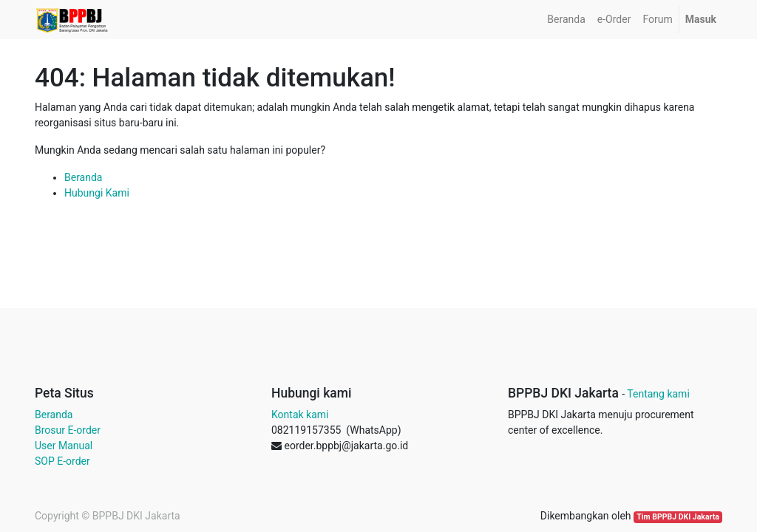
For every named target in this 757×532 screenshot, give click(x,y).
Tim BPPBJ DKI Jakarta (678, 517)
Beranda (83, 177)
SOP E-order (62, 461)
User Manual (64, 446)
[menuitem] (566, 20)
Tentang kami (658, 394)
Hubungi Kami (97, 193)
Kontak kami (300, 415)
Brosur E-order (68, 430)
